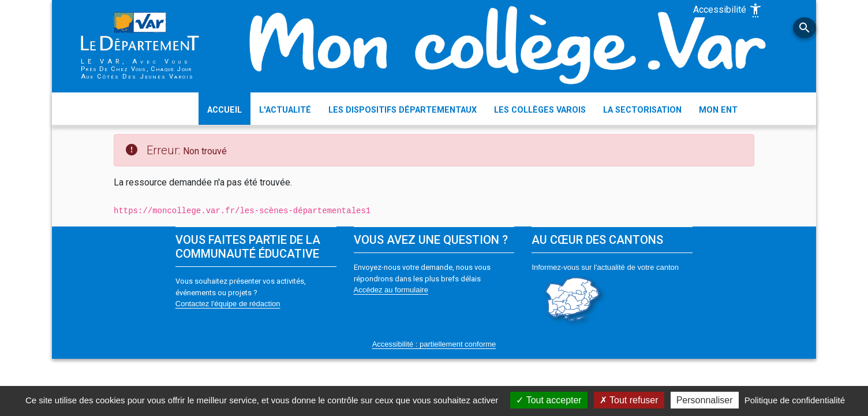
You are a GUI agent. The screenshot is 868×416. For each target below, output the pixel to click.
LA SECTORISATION (642, 110)
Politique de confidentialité (795, 400)
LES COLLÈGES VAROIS (540, 110)
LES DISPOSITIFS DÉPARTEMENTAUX (403, 110)
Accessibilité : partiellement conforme (434, 344)
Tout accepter (549, 400)
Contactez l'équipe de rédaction (228, 304)
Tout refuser (629, 400)
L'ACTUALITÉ (285, 110)
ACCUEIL (225, 110)
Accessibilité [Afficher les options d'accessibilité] (728, 10)
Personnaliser (705, 400)
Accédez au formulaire (391, 290)
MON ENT (718, 110)
